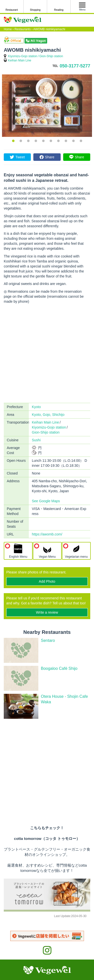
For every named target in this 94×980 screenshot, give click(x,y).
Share (50, 157)
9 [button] (73, 141)
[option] (47, 106)
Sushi (36, 440)
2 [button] (21, 141)
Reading (59, 10)
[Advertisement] (47, 353)
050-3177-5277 (75, 66)
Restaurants (23, 29)
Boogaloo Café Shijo (59, 668)
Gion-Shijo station (51, 56)
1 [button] (13, 141)
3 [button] (28, 141)
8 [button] (66, 141)
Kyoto (36, 407)
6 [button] (51, 141)
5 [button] (43, 141)
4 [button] (36, 141)
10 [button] (81, 141)
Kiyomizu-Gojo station (23, 56)
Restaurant (12, 10)
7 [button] (58, 141)
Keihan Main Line (20, 60)
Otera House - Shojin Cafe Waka (64, 699)
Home (8, 29)
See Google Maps (46, 501)
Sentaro (48, 640)
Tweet (20, 157)
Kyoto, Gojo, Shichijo (48, 415)
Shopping (35, 10)
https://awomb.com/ (47, 534)
